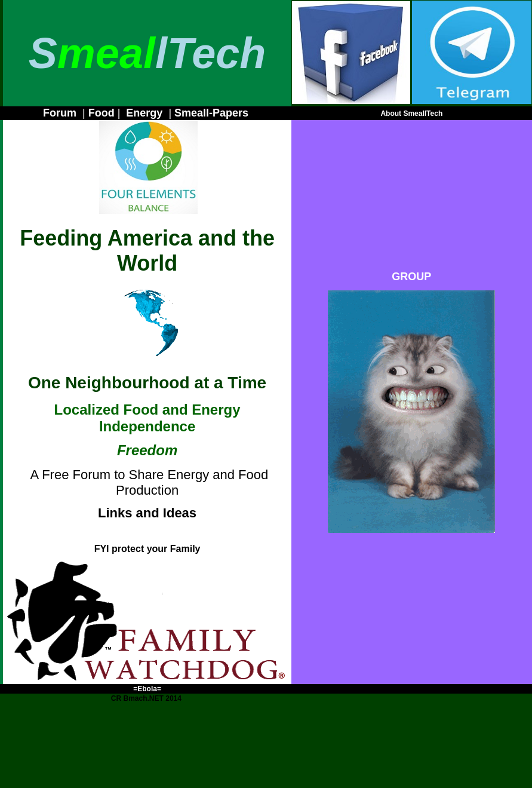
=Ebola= (147, 689)
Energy (144, 113)
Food (102, 113)
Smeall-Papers (211, 113)
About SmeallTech (411, 114)
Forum (60, 113)
